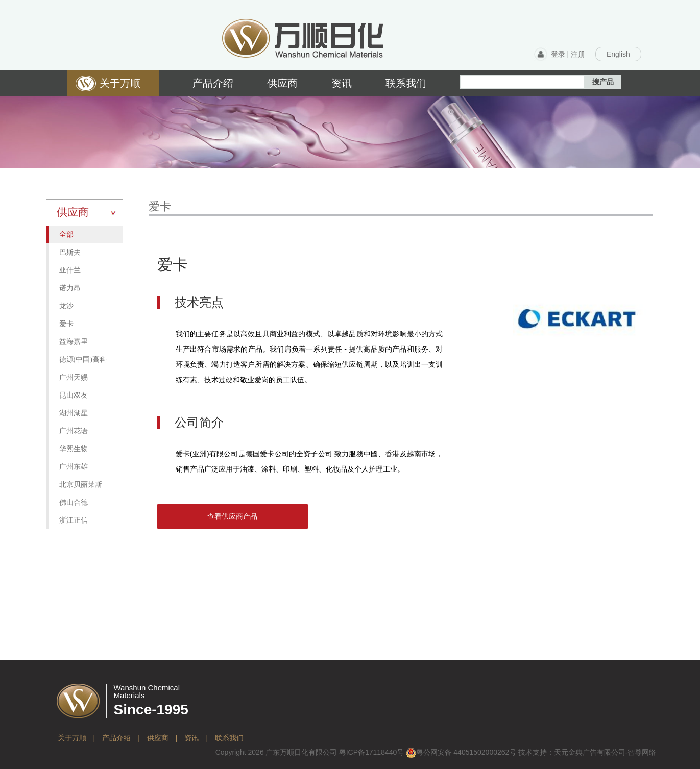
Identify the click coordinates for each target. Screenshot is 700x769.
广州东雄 (74, 467)
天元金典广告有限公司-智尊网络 (605, 752)
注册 (578, 54)
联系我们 (229, 738)
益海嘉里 (74, 342)
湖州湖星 (74, 413)
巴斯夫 (70, 252)
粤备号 (372, 752)
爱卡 (66, 324)
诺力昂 (70, 288)
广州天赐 (74, 377)
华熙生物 (74, 449)
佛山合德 (74, 502)
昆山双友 (74, 395)
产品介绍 (116, 738)
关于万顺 (72, 738)
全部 (66, 234)
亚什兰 (70, 270)
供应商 (158, 738)
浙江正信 (74, 520)
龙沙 (66, 306)
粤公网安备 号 (461, 752)
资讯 (191, 738)
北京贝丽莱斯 (81, 485)
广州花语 (74, 431)
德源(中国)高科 (83, 359)
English (618, 54)
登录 (558, 54)
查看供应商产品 (232, 516)
